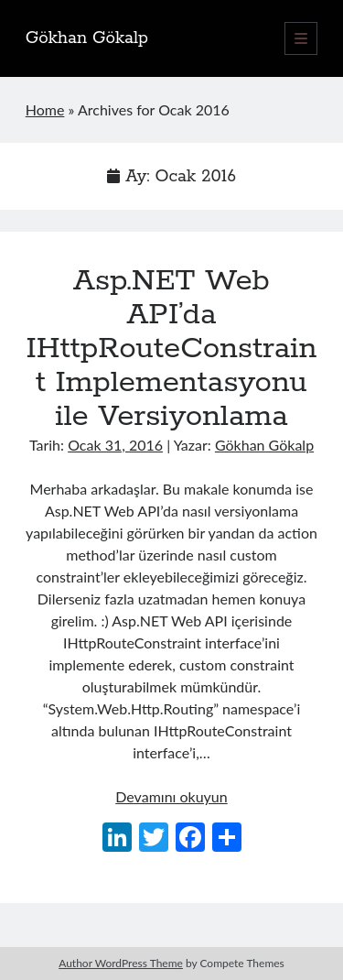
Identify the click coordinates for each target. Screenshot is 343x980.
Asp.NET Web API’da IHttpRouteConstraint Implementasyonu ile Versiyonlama (172, 349)
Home (45, 109)
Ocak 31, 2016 (115, 445)
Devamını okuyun (171, 796)
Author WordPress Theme (121, 963)
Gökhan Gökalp (87, 38)
